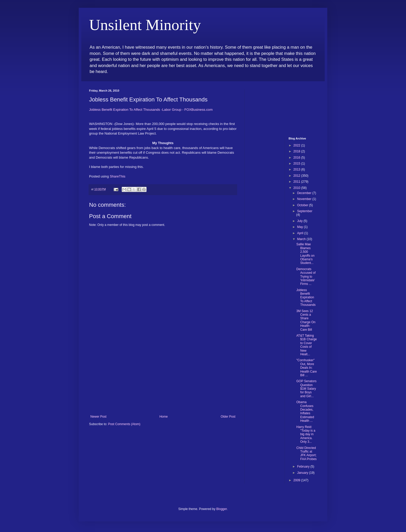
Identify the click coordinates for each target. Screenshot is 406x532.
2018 (297, 151)
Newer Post (98, 417)
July (300, 221)
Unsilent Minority (145, 25)
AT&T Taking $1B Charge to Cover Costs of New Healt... (306, 345)
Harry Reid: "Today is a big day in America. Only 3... (306, 434)
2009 (297, 480)
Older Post (228, 417)
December (305, 193)
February (304, 467)
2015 (297, 164)
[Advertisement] (163, 376)
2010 (297, 188)
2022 (297, 145)
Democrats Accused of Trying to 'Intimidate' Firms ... (306, 277)
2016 (297, 158)
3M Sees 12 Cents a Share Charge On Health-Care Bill (306, 320)
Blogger (222, 509)
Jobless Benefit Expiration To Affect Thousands (306, 298)
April (300, 233)
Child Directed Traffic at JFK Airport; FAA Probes (306, 453)
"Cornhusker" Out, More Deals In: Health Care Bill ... (306, 368)
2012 (297, 176)
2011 (297, 182)
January (303, 473)
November (305, 199)
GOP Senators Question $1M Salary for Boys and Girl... (306, 389)
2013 (297, 169)
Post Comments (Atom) (124, 424)
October (303, 205)
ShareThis (118, 176)
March (302, 239)
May (300, 227)
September (305, 211)
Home (164, 417)
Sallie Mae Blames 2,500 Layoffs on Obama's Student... (305, 254)
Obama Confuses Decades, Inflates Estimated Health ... (305, 411)
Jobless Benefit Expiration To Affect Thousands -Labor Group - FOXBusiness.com (151, 110)
